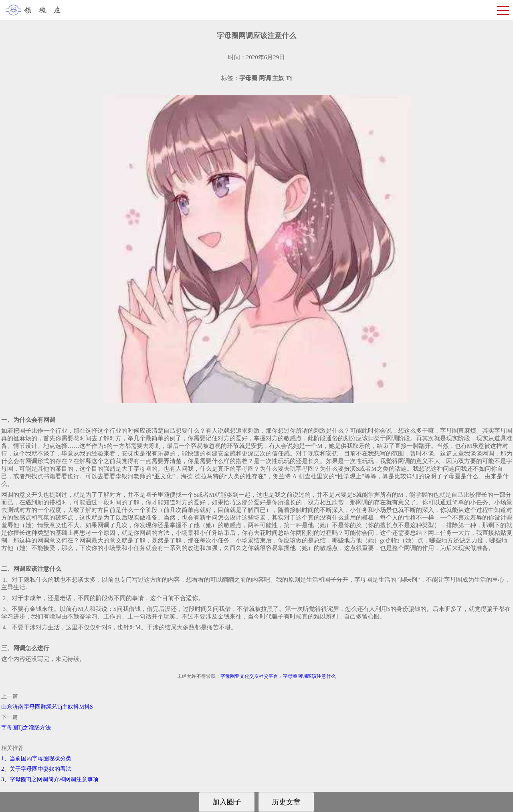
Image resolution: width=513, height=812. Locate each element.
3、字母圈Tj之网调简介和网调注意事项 (50, 779)
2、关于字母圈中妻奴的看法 (36, 769)
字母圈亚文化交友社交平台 (249, 676)
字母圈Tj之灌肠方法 (26, 728)
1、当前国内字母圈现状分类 (36, 759)
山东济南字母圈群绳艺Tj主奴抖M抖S (47, 707)
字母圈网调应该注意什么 (309, 676)
